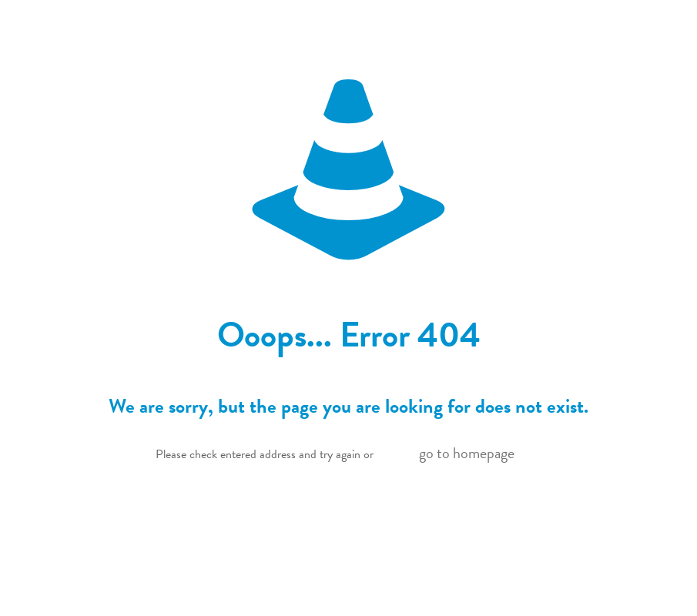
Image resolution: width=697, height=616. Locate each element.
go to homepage (467, 453)
